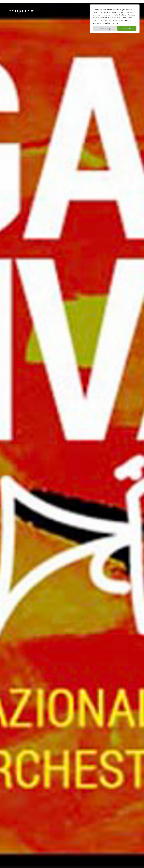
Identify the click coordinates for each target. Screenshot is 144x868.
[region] (115, 19)
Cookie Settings (105, 29)
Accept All (127, 29)
